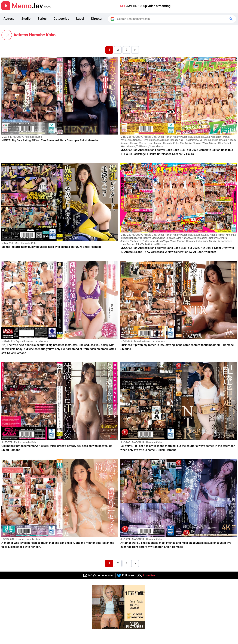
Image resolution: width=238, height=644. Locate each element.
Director (97, 19)
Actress (9, 19)
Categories (61, 19)
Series (42, 19)
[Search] (172, 19)
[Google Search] (231, 19)
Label (80, 19)
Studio (26, 19)
